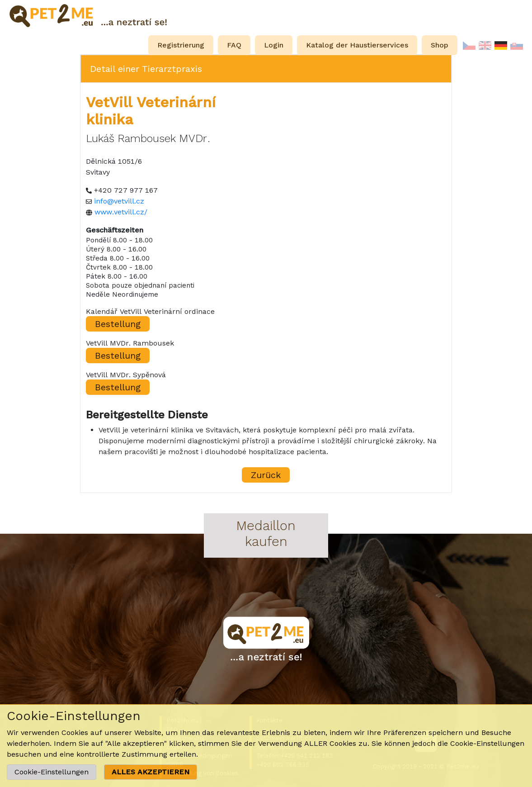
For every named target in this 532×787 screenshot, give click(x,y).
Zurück (266, 475)
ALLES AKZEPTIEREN (151, 772)
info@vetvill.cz (119, 201)
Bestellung (118, 324)
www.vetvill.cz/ (121, 212)
